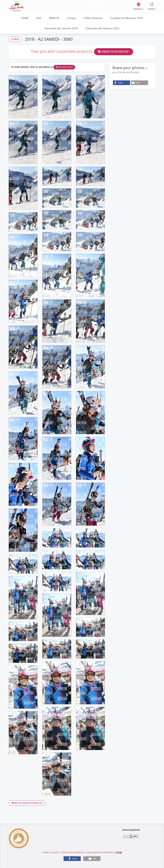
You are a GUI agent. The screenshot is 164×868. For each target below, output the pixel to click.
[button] (122, 83)
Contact (71, 18)
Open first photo (64, 67)
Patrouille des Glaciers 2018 (61, 28)
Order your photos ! (114, 52)
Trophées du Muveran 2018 (126, 18)
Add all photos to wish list (27, 803)
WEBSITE (54, 18)
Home (46, 852)
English (139, 6)
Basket (152, 6)
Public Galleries (93, 18)
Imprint (55, 852)
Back (15, 39)
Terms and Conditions (73, 852)
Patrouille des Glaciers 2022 (103, 28)
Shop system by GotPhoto (100, 852)
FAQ (39, 18)
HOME (25, 18)
